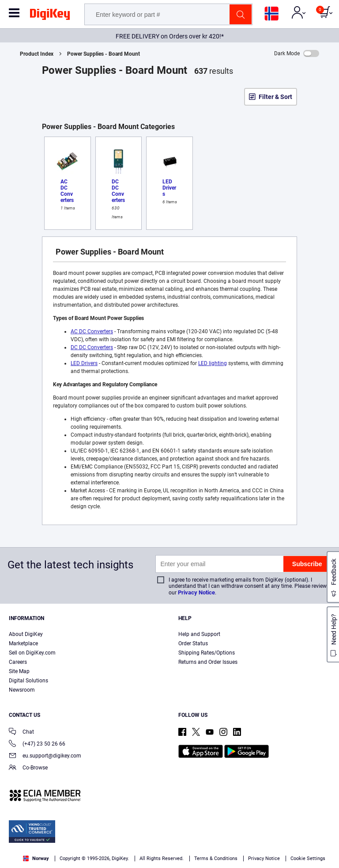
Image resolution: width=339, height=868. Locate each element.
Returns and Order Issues (208, 662)
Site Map (19, 671)
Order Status (193, 643)
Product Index (37, 54)
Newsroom (22, 690)
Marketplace (23, 643)
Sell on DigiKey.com (32, 653)
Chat (21, 733)
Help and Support (199, 634)
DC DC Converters (92, 347)
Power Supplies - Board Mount (104, 54)
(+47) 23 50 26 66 (37, 744)
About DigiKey (26, 634)
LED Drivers (84, 363)
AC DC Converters (92, 331)
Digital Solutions (28, 681)
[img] (50, 16)
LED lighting (213, 363)
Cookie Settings (308, 858)
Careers (18, 662)
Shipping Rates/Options (207, 653)
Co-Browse (28, 768)
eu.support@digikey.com (45, 756)
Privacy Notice (196, 592)
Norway (36, 858)
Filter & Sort (275, 97)
